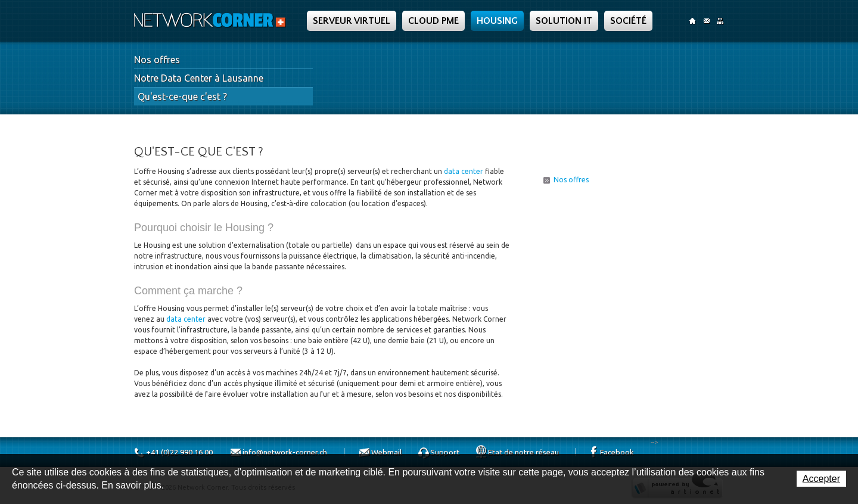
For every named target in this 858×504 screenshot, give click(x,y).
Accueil (693, 21)
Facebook (617, 452)
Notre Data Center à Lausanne (199, 78)
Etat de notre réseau (523, 452)
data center (464, 171)
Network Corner (212, 20)
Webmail (386, 452)
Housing (497, 21)
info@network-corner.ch (285, 452)
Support (445, 452)
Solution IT (564, 21)
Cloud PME (433, 21)
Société (628, 21)
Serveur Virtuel (352, 21)
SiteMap (720, 21)
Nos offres (157, 60)
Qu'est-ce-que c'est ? (182, 97)
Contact (706, 21)
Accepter (821, 479)
